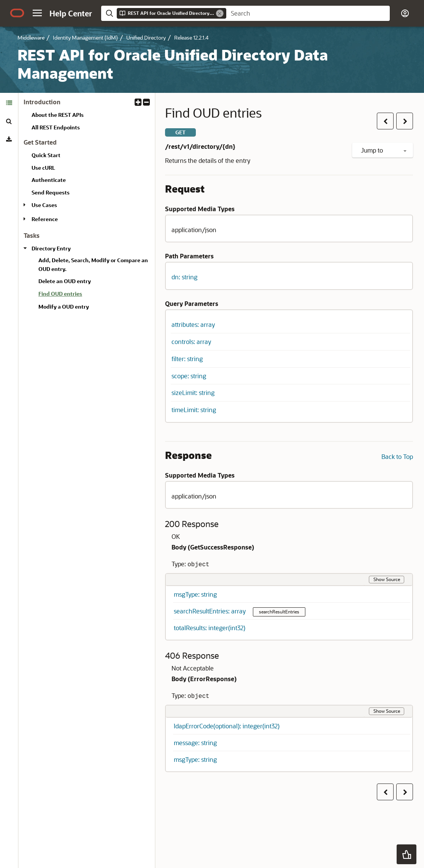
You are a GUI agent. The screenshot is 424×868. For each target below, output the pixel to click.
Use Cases (44, 205)
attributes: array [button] (193, 324)
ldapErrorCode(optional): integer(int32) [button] (227, 726)
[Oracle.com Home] (17, 13)
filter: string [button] (187, 359)
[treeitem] (94, 295)
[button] (37, 13)
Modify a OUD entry (64, 307)
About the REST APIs (58, 115)
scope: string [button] (189, 376)
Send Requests (51, 192)
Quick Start (46, 155)
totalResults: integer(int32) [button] (210, 628)
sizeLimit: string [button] (193, 393)
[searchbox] (308, 13)
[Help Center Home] (71, 13)
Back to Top (397, 456)
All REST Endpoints (56, 127)
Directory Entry (51, 248)
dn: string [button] (184, 277)
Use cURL (43, 168)
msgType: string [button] (195, 594)
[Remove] (220, 13)
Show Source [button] (387, 579)
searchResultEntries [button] (279, 612)
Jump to (384, 150)
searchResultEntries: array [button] (210, 611)
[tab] (9, 103)
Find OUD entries (60, 294)
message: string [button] (195, 743)
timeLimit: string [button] (194, 410)
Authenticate (49, 180)
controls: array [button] (191, 342)
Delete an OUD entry (65, 281)
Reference (45, 219)
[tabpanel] (87, 208)
